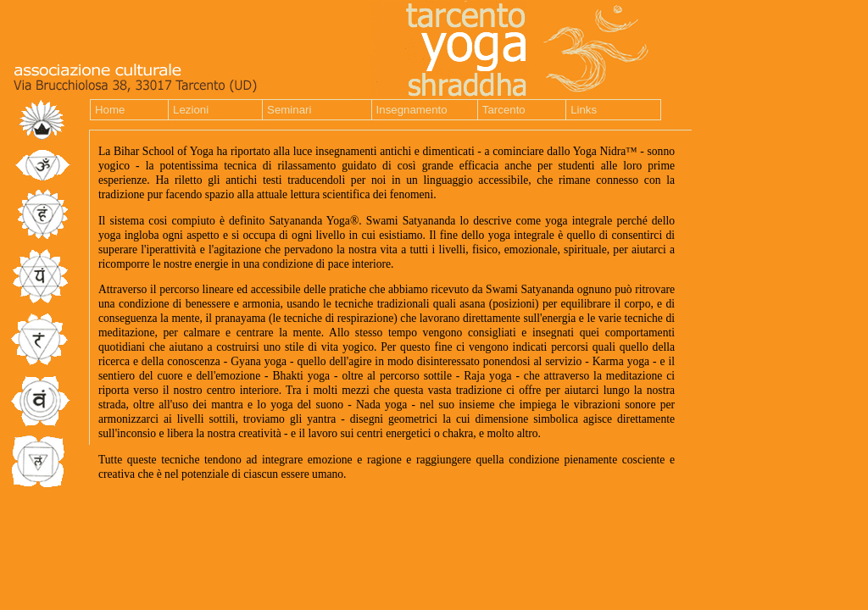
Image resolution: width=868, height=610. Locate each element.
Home (110, 110)
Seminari (289, 110)
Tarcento (504, 110)
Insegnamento (412, 110)
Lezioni (191, 110)
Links (584, 110)
